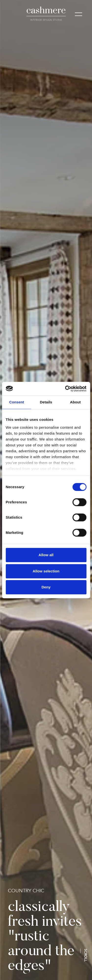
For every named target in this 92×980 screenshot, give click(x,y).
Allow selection (46, 571)
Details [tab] (46, 402)
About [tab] (75, 402)
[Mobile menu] (79, 15)
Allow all (46, 555)
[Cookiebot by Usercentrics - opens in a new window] (66, 389)
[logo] (46, 14)
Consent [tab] (17, 402)
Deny (46, 587)
